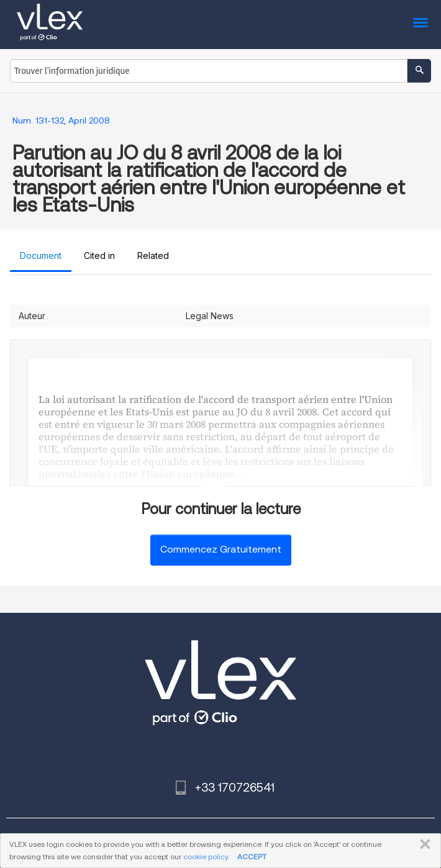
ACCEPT (252, 857)
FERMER (423, 844)
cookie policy (206, 857)
